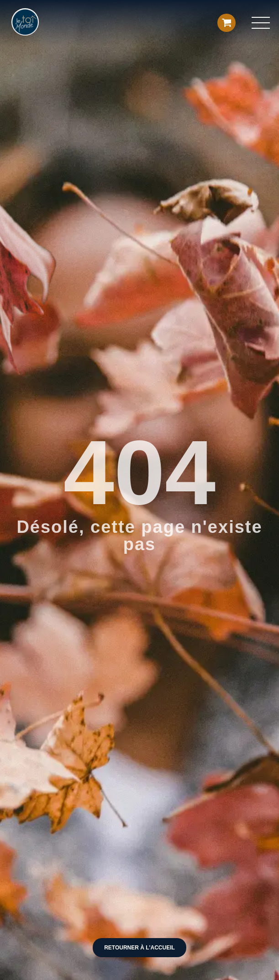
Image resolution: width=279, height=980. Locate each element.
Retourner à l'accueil (139, 948)
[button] (261, 23)
